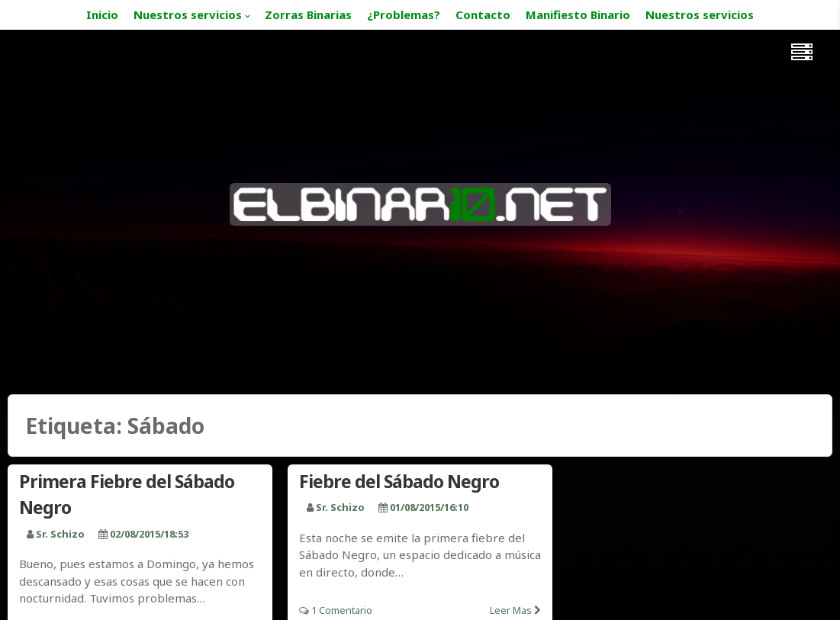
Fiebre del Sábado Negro (399, 481)
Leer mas (511, 610)
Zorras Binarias (308, 14)
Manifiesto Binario (578, 14)
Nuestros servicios (188, 14)
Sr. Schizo (60, 534)
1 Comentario (342, 610)
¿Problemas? (404, 14)
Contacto (483, 14)
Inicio (102, 14)
